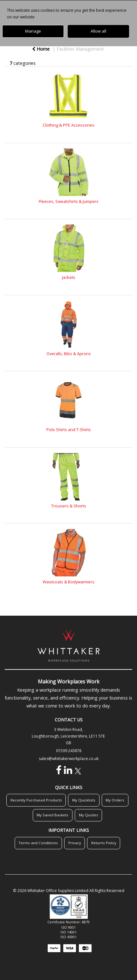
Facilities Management (80, 49)
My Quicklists (84, 800)
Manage (33, 31)
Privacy (75, 843)
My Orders (115, 800)
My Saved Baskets (52, 815)
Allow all (98, 31)
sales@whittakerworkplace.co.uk (69, 759)
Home (41, 49)
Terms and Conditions (38, 843)
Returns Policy (104, 843)
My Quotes (89, 815)
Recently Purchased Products (36, 800)
